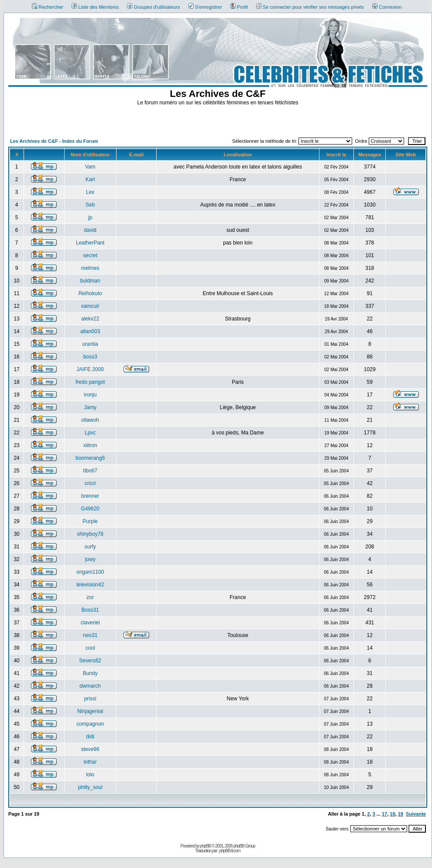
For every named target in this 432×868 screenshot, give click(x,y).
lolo (90, 775)
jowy (90, 559)
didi (90, 737)
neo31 (90, 635)
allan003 (90, 331)
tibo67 (90, 471)
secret (90, 255)
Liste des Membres (95, 7)
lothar (90, 762)
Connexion (387, 7)
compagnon (90, 724)
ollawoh (90, 420)
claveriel (90, 623)
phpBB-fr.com (230, 851)
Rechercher (48, 7)
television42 (90, 585)
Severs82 (90, 661)
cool (90, 648)
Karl (90, 179)
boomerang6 (90, 458)
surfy (90, 547)
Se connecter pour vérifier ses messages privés (310, 7)
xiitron (90, 445)
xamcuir (90, 306)
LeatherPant (90, 243)
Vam (90, 167)
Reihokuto (90, 293)
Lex (90, 192)
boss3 (90, 357)
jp (90, 217)
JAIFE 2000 (90, 369)
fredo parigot (90, 382)
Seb (90, 205)
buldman (90, 281)
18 (392, 814)
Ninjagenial (90, 711)
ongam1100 (90, 572)
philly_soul (90, 787)
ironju (90, 395)
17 (384, 814)
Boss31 (90, 610)
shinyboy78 (90, 534)
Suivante (416, 814)
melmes (90, 268)
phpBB (205, 846)
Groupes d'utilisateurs (153, 7)
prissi (90, 699)
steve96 (90, 749)
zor (90, 597)
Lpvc (90, 433)
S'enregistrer (205, 7)
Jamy (90, 407)
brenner (90, 496)
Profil (239, 7)
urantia (90, 344)
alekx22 (90, 319)
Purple (90, 521)
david (90, 230)
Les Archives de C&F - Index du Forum (54, 141)
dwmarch (90, 686)
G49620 (90, 509)
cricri (90, 483)
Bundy (90, 673)
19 (401, 814)
